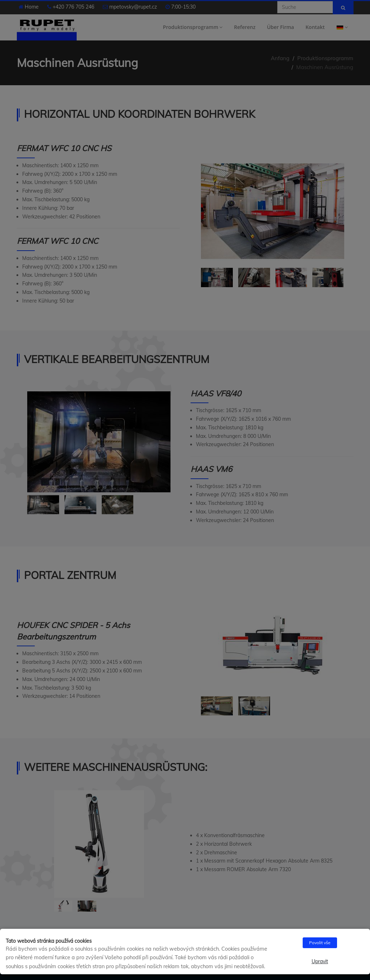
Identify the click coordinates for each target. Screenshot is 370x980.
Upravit (320, 961)
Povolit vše (320, 943)
